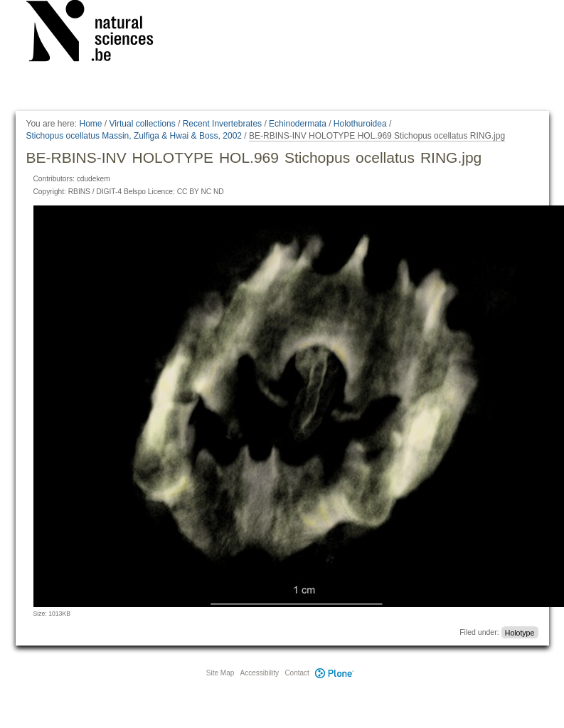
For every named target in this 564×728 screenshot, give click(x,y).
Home (90, 124)
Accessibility (260, 673)
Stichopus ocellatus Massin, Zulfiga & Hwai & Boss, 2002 (134, 136)
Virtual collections (143, 124)
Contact (297, 673)
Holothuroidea (360, 124)
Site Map (220, 673)
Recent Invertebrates (222, 124)
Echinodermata (298, 124)
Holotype (520, 632)
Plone (335, 673)
